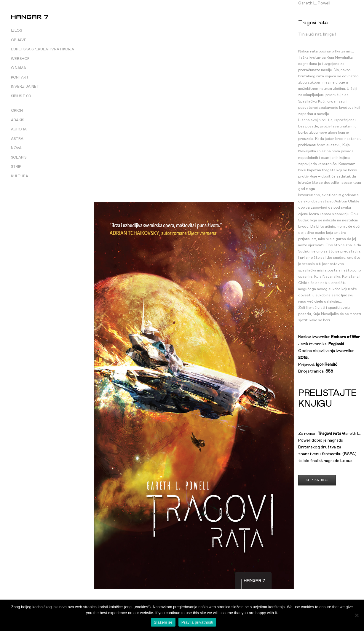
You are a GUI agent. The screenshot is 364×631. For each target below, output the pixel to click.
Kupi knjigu (317, 480)
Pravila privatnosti (197, 622)
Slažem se (163, 622)
